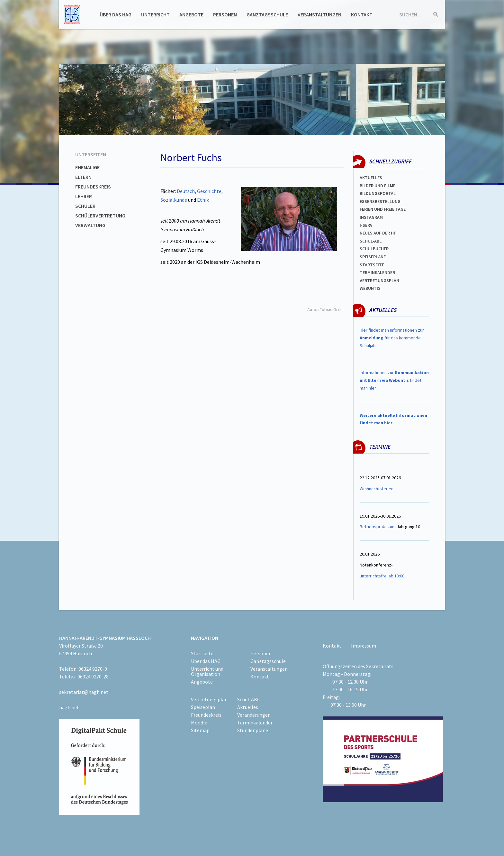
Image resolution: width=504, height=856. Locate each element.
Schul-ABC (249, 699)
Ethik (203, 200)
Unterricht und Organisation (207, 671)
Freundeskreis (93, 187)
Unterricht (155, 14)
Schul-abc (371, 241)
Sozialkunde (174, 200)
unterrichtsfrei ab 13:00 (382, 576)
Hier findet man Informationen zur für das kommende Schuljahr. (392, 338)
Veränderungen (254, 715)
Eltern (83, 177)
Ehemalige (87, 167)
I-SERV (366, 225)
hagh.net (69, 707)
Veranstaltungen (319, 14)
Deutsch (186, 191)
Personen (225, 14)
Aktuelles (371, 178)
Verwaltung (90, 225)
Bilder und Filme (378, 186)
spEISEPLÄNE (373, 257)
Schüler (85, 206)
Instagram (371, 217)
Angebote (191, 14)
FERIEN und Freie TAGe (383, 209)
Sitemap (200, 730)
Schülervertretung (100, 216)
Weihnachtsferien (377, 489)
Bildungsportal (378, 193)
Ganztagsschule (267, 14)
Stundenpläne (253, 730)
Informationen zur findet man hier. (394, 380)
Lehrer (84, 196)
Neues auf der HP (378, 233)
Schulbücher (374, 249)
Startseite (372, 265)
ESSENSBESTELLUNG (380, 201)
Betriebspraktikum (378, 527)
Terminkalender (377, 272)
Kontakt (362, 14)
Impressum (364, 646)
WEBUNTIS (370, 288)
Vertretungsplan (379, 281)
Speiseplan (203, 707)
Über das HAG (116, 14)
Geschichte (209, 191)
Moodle (199, 723)
